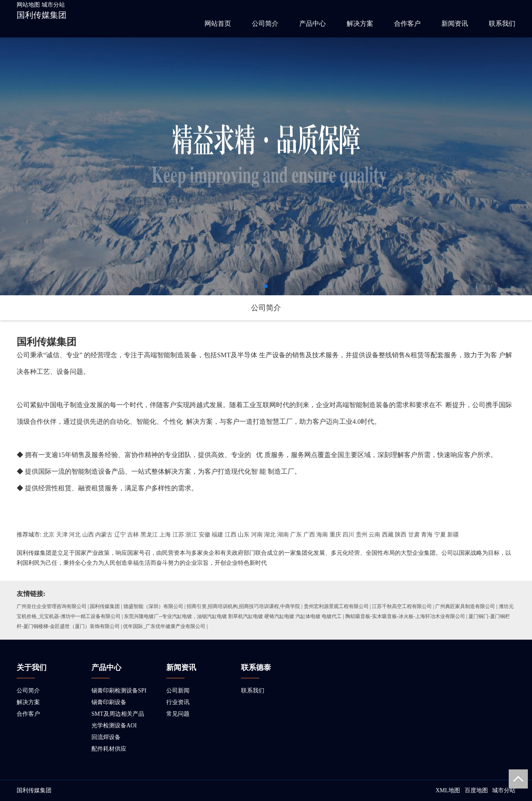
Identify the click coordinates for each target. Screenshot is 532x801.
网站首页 (218, 23)
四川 (348, 535)
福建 (217, 535)
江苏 (178, 535)
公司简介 (265, 23)
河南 (257, 535)
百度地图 (476, 790)
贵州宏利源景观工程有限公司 (336, 606)
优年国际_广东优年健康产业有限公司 (164, 626)
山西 (88, 535)
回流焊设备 (106, 737)
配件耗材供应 (109, 749)
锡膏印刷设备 (109, 702)
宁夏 (440, 535)
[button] (266, 286)
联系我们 (502, 23)
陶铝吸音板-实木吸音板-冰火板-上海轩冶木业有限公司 (405, 616)
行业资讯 (178, 702)
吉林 (133, 535)
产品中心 (313, 23)
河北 (75, 535)
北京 (49, 535)
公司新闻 (178, 691)
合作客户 (407, 23)
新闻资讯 (455, 23)
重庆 (335, 535)
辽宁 (120, 535)
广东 (296, 535)
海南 (322, 535)
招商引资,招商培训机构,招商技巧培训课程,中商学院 (243, 606)
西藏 (388, 535)
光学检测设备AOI (114, 726)
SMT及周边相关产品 (118, 714)
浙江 (191, 535)
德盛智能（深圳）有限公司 (153, 606)
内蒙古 (104, 535)
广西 (309, 535)
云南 (374, 535)
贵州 (362, 535)
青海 (427, 535)
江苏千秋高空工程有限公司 (402, 606)
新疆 (453, 535)
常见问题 (178, 714)
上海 (165, 535)
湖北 (270, 535)
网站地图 (28, 5)
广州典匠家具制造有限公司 (465, 606)
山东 (244, 535)
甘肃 (414, 535)
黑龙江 (149, 535)
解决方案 (360, 23)
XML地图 (448, 790)
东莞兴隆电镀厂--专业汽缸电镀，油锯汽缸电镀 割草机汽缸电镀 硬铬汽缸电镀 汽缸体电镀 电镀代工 (233, 616)
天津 (62, 535)
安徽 (204, 535)
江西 (231, 535)
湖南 (283, 535)
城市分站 (53, 5)
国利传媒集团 (42, 15)
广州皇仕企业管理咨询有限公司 (52, 606)
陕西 (401, 535)
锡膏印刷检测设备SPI (119, 691)
